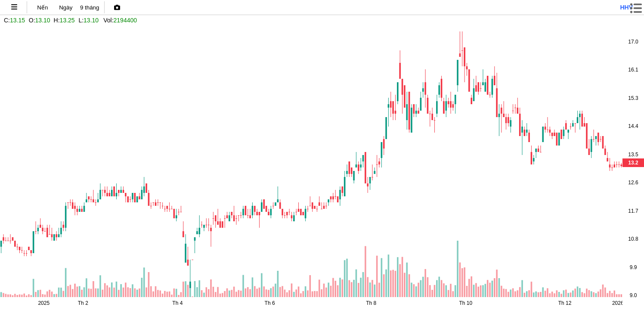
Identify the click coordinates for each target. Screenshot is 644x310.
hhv (626, 7)
